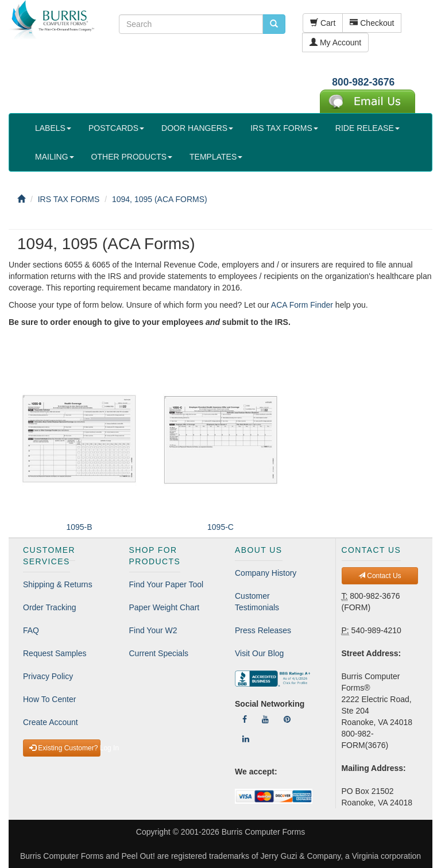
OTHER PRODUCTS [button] (132, 157)
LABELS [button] (53, 128)
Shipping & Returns (58, 584)
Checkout (372, 23)
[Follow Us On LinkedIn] (246, 739)
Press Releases (263, 630)
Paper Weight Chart (165, 607)
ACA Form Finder (302, 305)
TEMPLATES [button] (216, 157)
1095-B (79, 527)
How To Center (49, 699)
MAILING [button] (55, 157)
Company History (266, 573)
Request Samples (55, 653)
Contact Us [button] (380, 576)
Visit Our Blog (259, 653)
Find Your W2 (153, 630)
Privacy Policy (48, 676)
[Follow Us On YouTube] (265, 719)
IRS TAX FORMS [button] (284, 128)
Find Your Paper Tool (167, 584)
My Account (335, 42)
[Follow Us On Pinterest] (287, 719)
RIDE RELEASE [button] (367, 128)
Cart (323, 23)
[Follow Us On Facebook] (245, 719)
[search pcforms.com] (274, 24)
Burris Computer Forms (263, 832)
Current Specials (159, 653)
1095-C (220, 527)
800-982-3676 (363, 82)
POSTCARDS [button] (116, 128)
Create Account (51, 722)
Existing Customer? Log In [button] (65, 748)
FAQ (31, 630)
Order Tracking (50, 607)
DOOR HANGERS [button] (197, 128)
